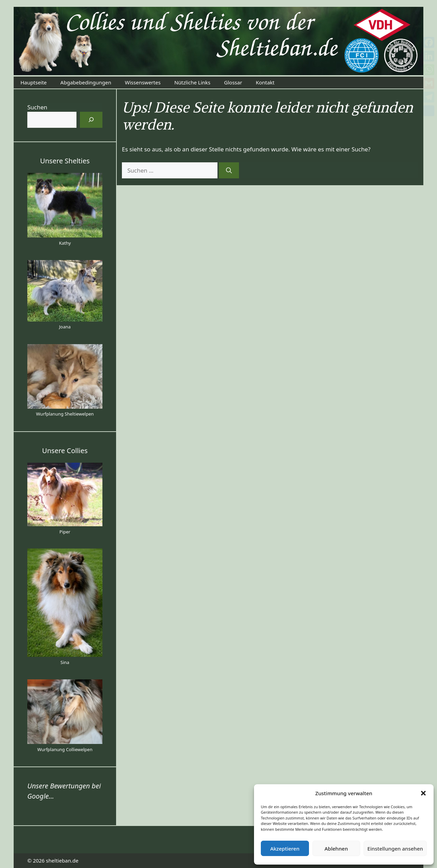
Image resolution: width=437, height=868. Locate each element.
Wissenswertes (143, 82)
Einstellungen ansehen (395, 849)
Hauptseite (34, 82)
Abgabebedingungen (86, 82)
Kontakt (265, 82)
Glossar (233, 82)
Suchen (37, 107)
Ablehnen (336, 849)
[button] (423, 793)
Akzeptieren (285, 849)
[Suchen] (229, 171)
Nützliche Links (192, 82)
